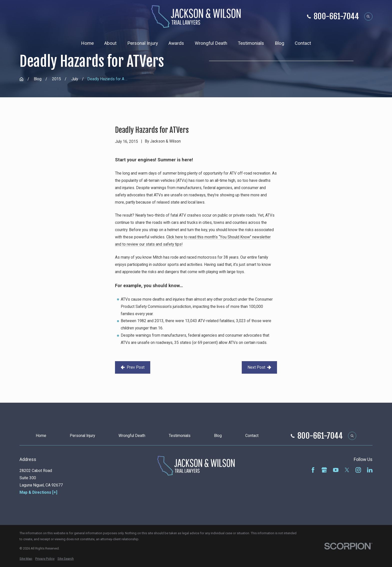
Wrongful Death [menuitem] (211, 43)
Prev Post (132, 367)
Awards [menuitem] (176, 43)
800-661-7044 (336, 16)
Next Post (259, 367)
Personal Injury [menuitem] (143, 43)
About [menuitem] (110, 43)
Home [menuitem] (87, 43)
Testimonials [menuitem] (251, 43)
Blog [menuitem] (279, 43)
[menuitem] (26, 559)
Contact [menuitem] (303, 43)
